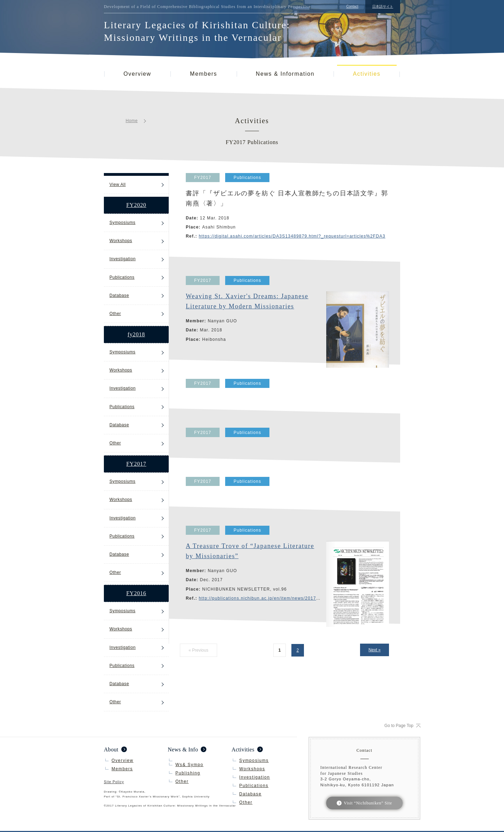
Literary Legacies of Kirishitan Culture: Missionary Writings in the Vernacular (197, 31)
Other (115, 314)
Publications (122, 277)
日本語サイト (383, 6)
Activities (366, 74)
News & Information (285, 74)
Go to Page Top (399, 726)
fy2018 (136, 334)
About (111, 749)
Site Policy (114, 782)
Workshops (121, 241)
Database (119, 295)
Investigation (123, 259)
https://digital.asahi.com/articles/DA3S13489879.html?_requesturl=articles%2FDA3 (292, 236)
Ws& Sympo (189, 765)
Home (132, 121)
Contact (352, 6)
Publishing (188, 773)
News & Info (183, 749)
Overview (137, 74)
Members (204, 74)
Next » (375, 650)
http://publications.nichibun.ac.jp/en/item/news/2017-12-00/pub (270, 598)
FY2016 (136, 593)
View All (118, 185)
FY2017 (136, 464)
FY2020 (136, 205)
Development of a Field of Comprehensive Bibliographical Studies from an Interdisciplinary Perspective (207, 7)
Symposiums (123, 223)
